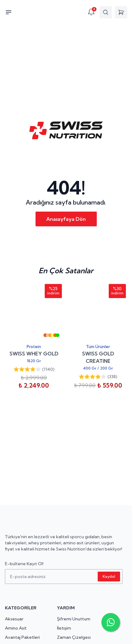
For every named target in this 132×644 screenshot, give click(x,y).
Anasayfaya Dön (66, 219)
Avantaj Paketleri (22, 637)
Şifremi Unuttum (74, 619)
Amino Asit (16, 628)
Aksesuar (14, 619)
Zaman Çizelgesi (74, 637)
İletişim (64, 628)
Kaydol (109, 576)
